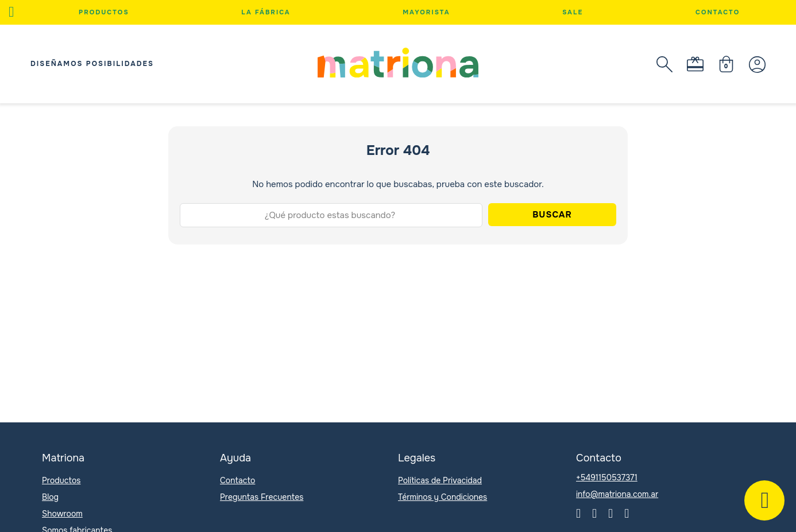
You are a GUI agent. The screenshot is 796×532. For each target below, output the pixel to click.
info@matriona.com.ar (617, 494)
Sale (573, 12)
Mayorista (426, 12)
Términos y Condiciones (443, 497)
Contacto (718, 12)
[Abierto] (11, 12)
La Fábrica (266, 12)
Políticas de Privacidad (440, 480)
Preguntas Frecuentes (262, 497)
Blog (50, 497)
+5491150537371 (607, 477)
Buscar (552, 215)
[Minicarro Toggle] (726, 64)
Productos (104, 12)
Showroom (62, 514)
